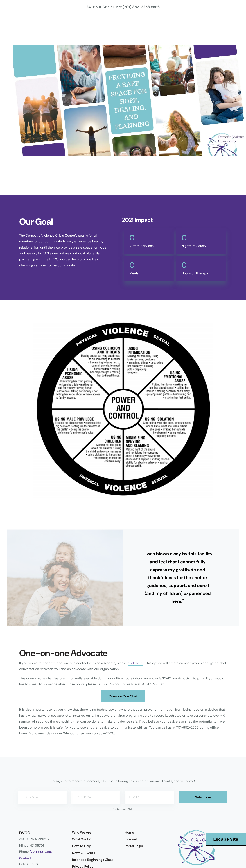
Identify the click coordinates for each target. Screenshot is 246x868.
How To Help (82, 846)
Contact (25, 858)
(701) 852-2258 (41, 852)
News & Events (84, 853)
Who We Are (82, 832)
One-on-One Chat (123, 696)
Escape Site (226, 839)
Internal (131, 839)
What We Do (82, 839)
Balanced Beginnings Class (93, 860)
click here (135, 663)
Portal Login (134, 846)
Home (130, 832)
